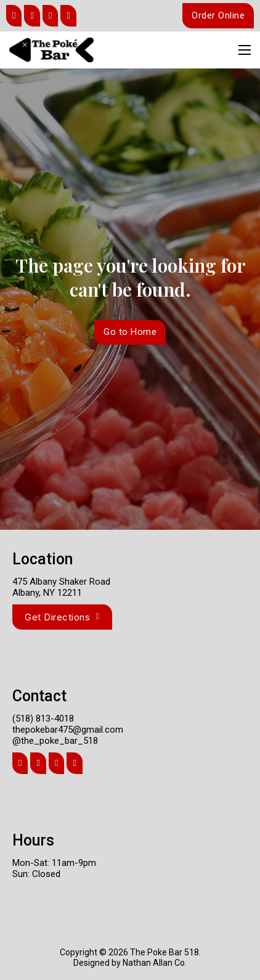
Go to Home (130, 332)
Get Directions (62, 617)
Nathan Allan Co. (155, 963)
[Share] (14, 16)
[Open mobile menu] (245, 50)
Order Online (218, 15)
